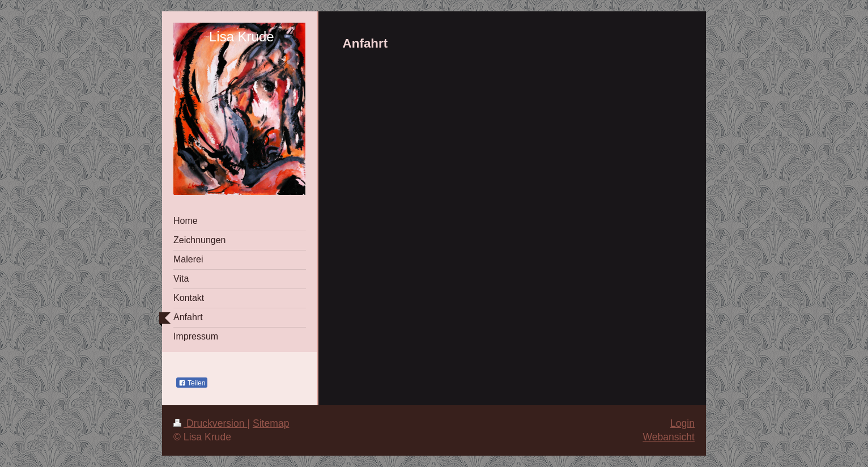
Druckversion (210, 423)
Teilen (192, 383)
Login (682, 423)
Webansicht (669, 437)
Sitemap (271, 423)
